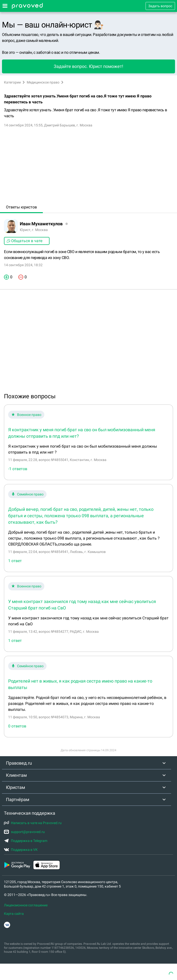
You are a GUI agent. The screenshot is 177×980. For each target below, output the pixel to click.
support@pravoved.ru (24, 832)
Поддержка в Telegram (26, 841)
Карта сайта (14, 914)
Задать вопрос (160, 6)
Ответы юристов (21, 207)
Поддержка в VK (21, 850)
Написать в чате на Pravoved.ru (33, 823)
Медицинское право (43, 82)
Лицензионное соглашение (26, 905)
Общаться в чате (24, 241)
